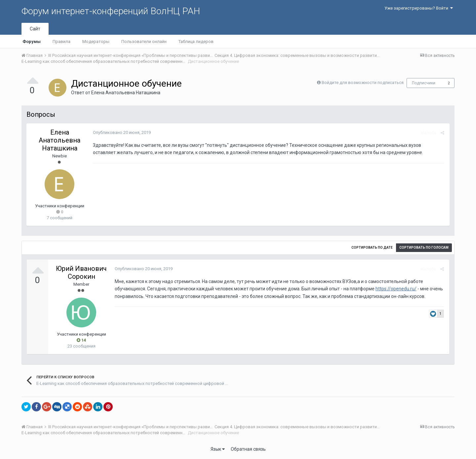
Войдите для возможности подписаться (363, 83)
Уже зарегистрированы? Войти (419, 8)
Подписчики (424, 83)
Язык (218, 449)
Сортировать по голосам (424, 248)
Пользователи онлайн (144, 42)
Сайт (35, 29)
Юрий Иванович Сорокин (81, 272)
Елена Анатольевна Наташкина (126, 93)
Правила (61, 42)
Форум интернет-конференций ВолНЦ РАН (111, 11)
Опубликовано (121, 132)
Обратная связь (248, 449)
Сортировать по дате (372, 248)
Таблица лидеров (196, 42)
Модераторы (96, 42)
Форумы (32, 42)
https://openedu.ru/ (396, 289)
